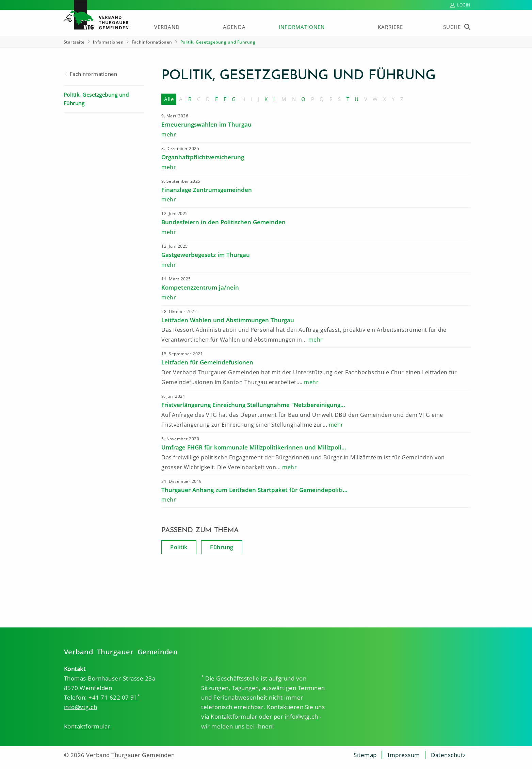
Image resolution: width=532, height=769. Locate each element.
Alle (169, 99)
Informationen (302, 27)
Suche (452, 27)
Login (464, 5)
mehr (169, 134)
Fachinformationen (152, 42)
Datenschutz (448, 755)
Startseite (74, 42)
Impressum (404, 755)
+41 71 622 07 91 (113, 697)
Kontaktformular (87, 726)
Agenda (234, 27)
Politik (179, 547)
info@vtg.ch (81, 707)
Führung (222, 547)
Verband (167, 27)
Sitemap (365, 755)
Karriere (390, 27)
